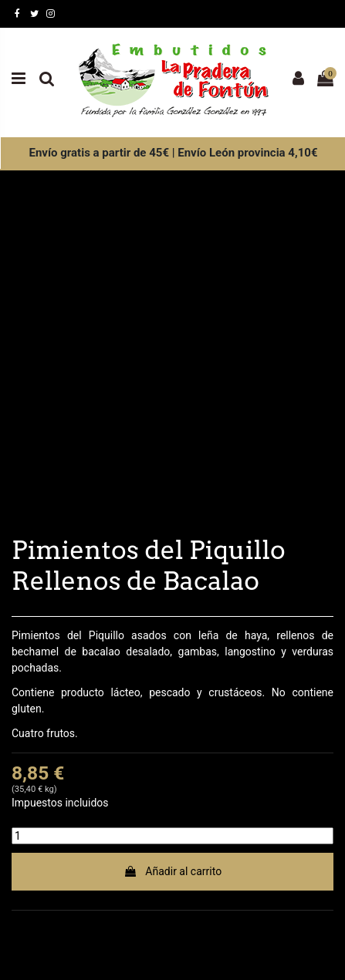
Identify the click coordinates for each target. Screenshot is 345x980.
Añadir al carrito (172, 871)
